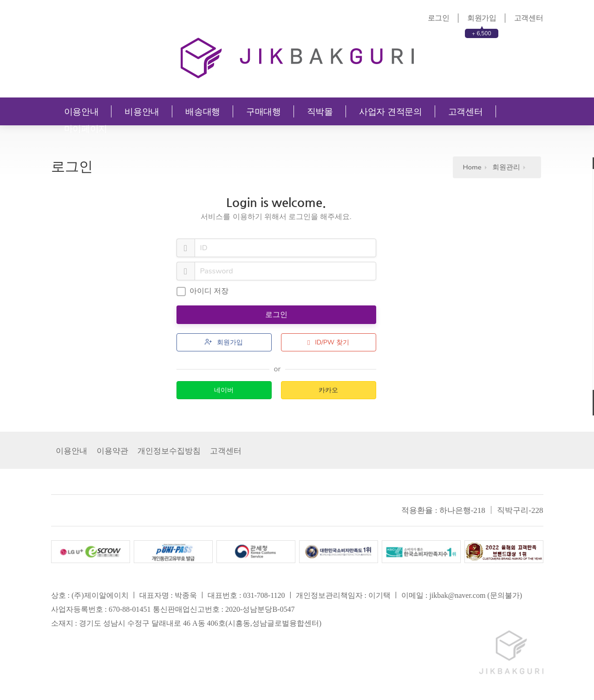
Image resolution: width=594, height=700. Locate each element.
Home (472, 167)
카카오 (328, 390)
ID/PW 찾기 (328, 342)
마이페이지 (86, 129)
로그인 (439, 18)
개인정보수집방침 (169, 451)
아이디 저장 (202, 291)
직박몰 (320, 112)
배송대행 (203, 112)
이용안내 (82, 112)
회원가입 (482, 18)
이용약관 (112, 451)
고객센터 (529, 18)
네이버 (224, 390)
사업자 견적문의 (391, 112)
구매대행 (264, 112)
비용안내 (142, 112)
